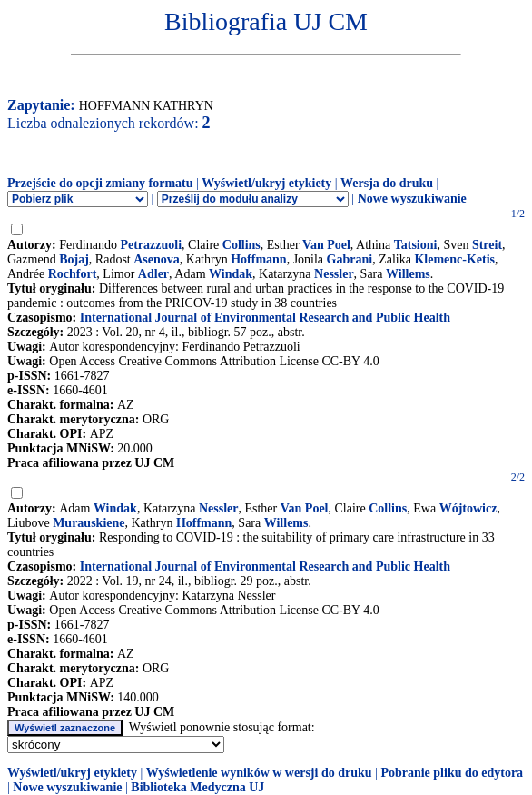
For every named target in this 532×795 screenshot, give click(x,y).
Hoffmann (258, 259)
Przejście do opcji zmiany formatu (100, 183)
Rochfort (73, 274)
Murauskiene (89, 523)
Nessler (334, 274)
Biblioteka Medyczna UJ (197, 787)
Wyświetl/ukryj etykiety (266, 183)
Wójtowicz (468, 508)
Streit (487, 245)
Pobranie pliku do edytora (452, 773)
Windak (231, 274)
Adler (153, 274)
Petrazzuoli (151, 245)
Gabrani (350, 259)
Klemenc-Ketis (454, 259)
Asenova (157, 259)
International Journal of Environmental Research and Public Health (265, 318)
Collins (241, 245)
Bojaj (74, 259)
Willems (408, 274)
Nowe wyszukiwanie (412, 199)
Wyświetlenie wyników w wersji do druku (259, 773)
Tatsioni (416, 245)
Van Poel (326, 245)
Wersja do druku (387, 183)
